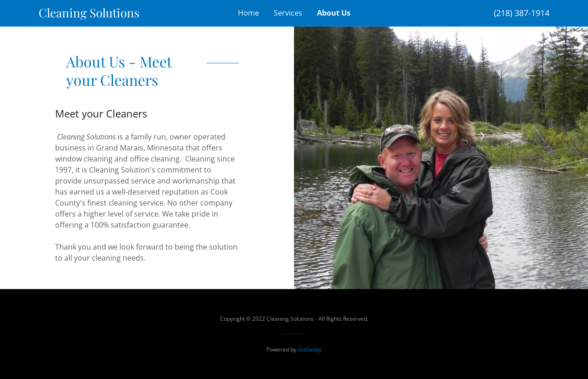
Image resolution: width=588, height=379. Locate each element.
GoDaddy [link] (310, 349)
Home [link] (249, 13)
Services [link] (288, 13)
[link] (102, 15)
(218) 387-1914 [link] (522, 13)
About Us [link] (334, 13)
